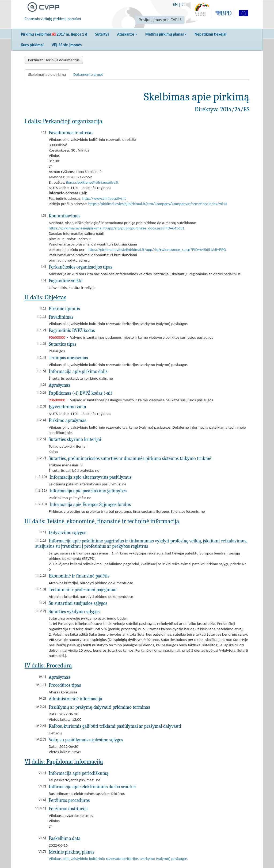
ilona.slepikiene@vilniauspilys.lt (92, 182)
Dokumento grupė (88, 74)
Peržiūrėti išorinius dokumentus (54, 60)
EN (175, 4)
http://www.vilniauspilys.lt (104, 198)
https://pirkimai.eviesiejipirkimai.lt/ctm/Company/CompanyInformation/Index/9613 (158, 204)
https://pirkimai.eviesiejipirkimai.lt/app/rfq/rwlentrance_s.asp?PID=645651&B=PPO (157, 250)
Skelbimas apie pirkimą (47, 74)
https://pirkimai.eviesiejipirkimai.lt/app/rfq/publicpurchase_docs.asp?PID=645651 (117, 228)
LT (183, 4)
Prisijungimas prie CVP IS (160, 20)
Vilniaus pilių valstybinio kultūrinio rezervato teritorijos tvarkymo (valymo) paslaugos (118, 859)
